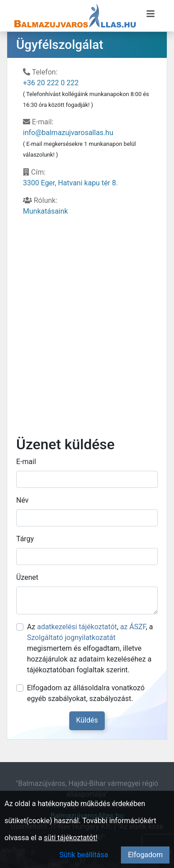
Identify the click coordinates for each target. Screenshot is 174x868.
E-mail (26, 462)
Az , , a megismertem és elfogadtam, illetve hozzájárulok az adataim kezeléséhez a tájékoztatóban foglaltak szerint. (90, 648)
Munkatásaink (45, 211)
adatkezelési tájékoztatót (77, 627)
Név (22, 500)
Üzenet (27, 577)
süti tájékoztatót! (71, 838)
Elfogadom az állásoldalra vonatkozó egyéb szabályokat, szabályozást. (86, 693)
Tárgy (25, 539)
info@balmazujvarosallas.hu (68, 133)
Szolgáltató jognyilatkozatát (71, 638)
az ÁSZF (133, 627)
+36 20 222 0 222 (51, 83)
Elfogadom (145, 855)
